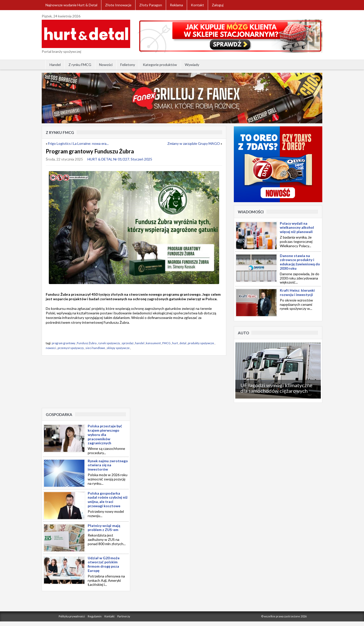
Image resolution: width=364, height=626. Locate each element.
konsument (153, 343)
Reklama (176, 5)
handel (140, 343)
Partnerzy (124, 616)
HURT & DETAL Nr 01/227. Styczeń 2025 (120, 159)
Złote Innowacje (118, 5)
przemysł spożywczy (71, 348)
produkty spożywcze (201, 343)
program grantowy (64, 343)
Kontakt (197, 5)
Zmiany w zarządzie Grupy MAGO (194, 143)
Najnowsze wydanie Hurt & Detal (71, 5)
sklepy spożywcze (118, 348)
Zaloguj (218, 5)
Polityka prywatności (72, 616)
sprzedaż (128, 343)
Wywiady (192, 65)
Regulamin (95, 616)
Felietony (128, 65)
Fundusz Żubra (87, 343)
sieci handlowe (95, 348)
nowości (51, 348)
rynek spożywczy (109, 343)
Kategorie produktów (160, 65)
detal (183, 343)
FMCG (166, 343)
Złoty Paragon (151, 5)
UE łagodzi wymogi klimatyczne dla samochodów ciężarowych (276, 388)
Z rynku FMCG (80, 65)
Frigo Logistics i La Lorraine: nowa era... (78, 143)
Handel (55, 65)
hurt (175, 343)
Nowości (106, 65)
